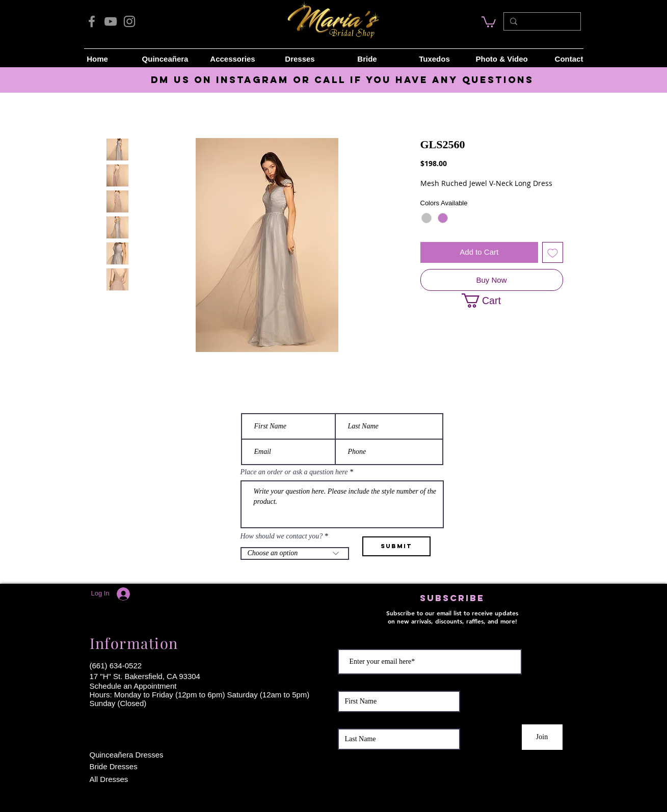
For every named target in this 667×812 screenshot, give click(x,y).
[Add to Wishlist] (553, 252)
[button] (488, 301)
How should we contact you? (282, 536)
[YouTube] (111, 21)
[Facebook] (92, 21)
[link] (489, 21)
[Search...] (541, 21)
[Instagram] (129, 21)
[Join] (542, 737)
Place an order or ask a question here (294, 472)
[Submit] (396, 546)
